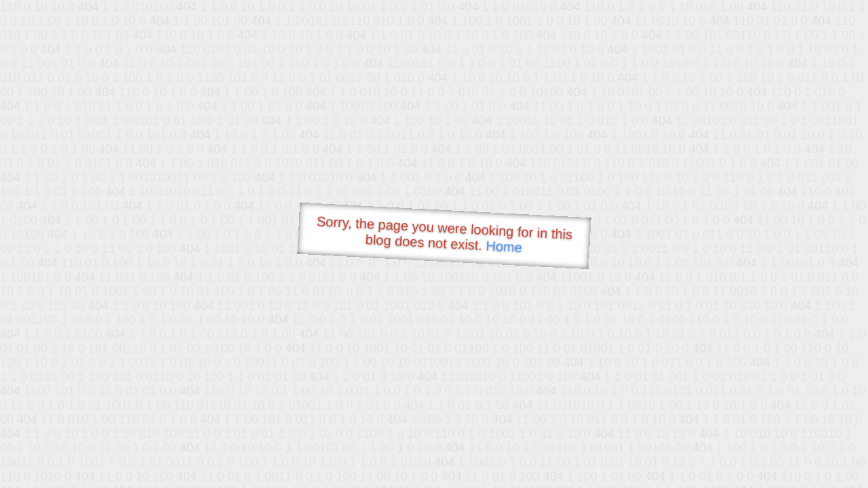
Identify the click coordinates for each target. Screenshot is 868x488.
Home (504, 246)
